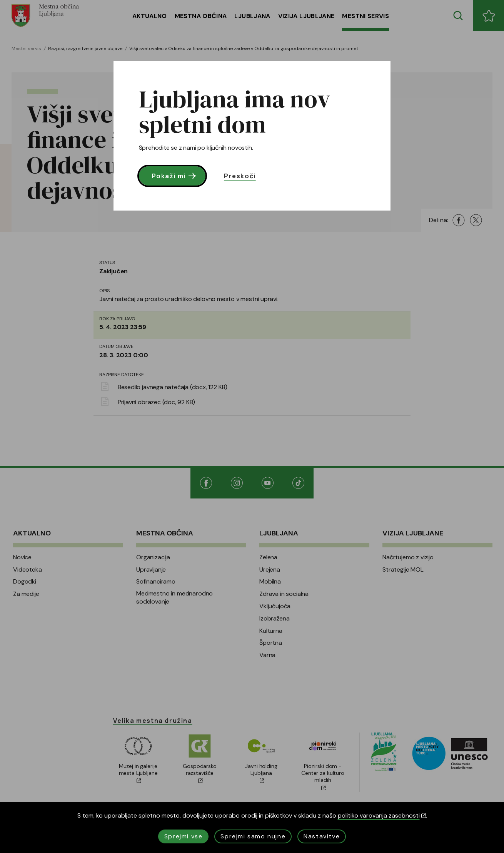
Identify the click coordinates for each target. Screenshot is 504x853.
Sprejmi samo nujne (253, 836)
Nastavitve (322, 836)
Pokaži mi (175, 176)
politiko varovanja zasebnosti (382, 815)
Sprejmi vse (184, 836)
